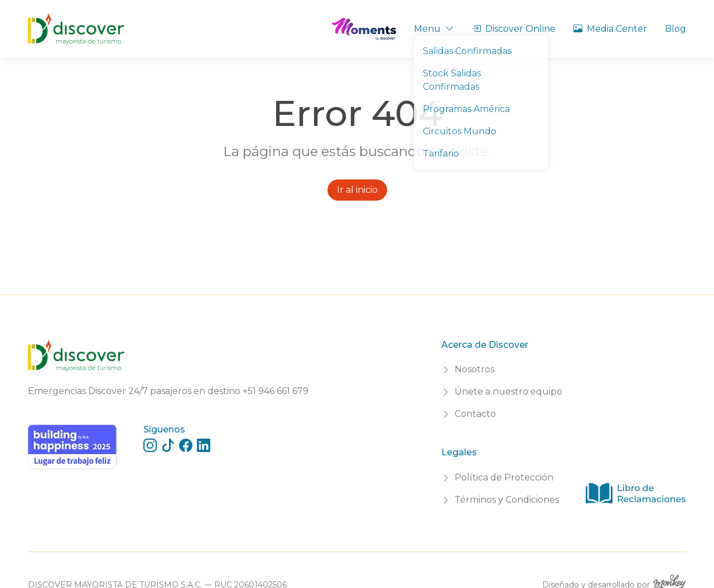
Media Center (610, 29)
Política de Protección (504, 477)
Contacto (475, 414)
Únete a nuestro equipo (508, 392)
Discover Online (514, 29)
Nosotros (474, 369)
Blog (676, 29)
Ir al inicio (357, 190)
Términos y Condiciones (507, 500)
